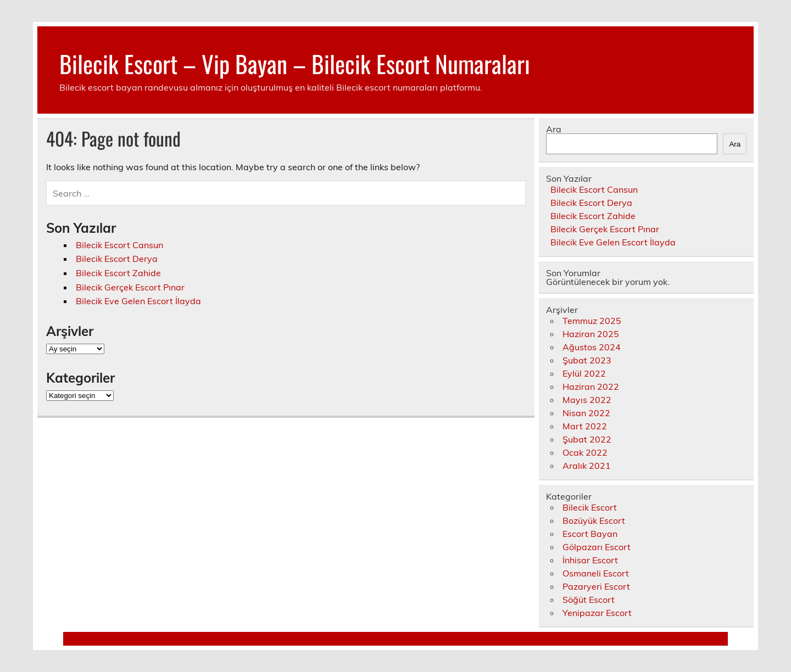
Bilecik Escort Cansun (119, 245)
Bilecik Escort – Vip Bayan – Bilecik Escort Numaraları (295, 63)
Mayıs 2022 (587, 400)
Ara (554, 129)
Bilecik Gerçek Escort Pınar (130, 287)
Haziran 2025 (591, 334)
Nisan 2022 (586, 413)
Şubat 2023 (587, 360)
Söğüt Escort (589, 600)
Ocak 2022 (585, 452)
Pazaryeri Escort (596, 586)
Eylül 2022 (584, 373)
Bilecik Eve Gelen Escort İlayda (138, 301)
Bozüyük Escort (594, 520)
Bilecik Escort (590, 507)
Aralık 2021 (587, 466)
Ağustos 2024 (592, 347)
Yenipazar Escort (597, 613)
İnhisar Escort (590, 560)
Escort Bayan (590, 534)
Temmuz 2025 (592, 321)
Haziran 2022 (591, 387)
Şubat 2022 (587, 439)
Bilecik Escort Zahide (118, 273)
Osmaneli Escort (596, 573)
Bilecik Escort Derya (117, 259)
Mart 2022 (585, 426)
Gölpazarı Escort (597, 547)
